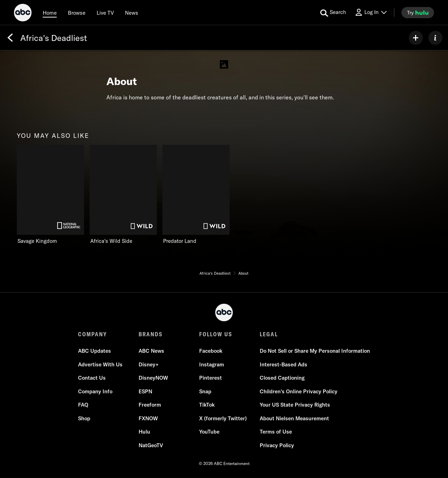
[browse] (77, 13)
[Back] (10, 38)
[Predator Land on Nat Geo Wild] (196, 195)
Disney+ (149, 364)
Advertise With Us (100, 364)
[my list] (416, 38)
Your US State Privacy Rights (295, 405)
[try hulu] (418, 13)
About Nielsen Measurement (294, 418)
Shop (84, 418)
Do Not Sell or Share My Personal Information (315, 351)
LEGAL (269, 334)
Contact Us (92, 378)
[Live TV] (105, 13)
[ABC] (23, 14)
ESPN (145, 391)
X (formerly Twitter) (223, 418)
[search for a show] (333, 13)
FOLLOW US (216, 334)
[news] (132, 13)
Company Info (95, 391)
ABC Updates (94, 351)
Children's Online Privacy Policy (299, 391)
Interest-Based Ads (283, 364)
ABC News (151, 351)
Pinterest (211, 378)
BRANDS (151, 334)
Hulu (144, 432)
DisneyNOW (153, 378)
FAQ (83, 405)
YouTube (209, 432)
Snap (205, 391)
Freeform (150, 405)
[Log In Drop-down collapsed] (371, 12)
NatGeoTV (151, 445)
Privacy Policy (277, 445)
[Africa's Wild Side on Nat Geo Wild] (123, 195)
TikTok (207, 405)
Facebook (211, 351)
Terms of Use (276, 432)
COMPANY (93, 334)
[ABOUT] (435, 38)
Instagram (212, 364)
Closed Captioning (282, 378)
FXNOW (148, 418)
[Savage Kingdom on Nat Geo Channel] (50, 195)
